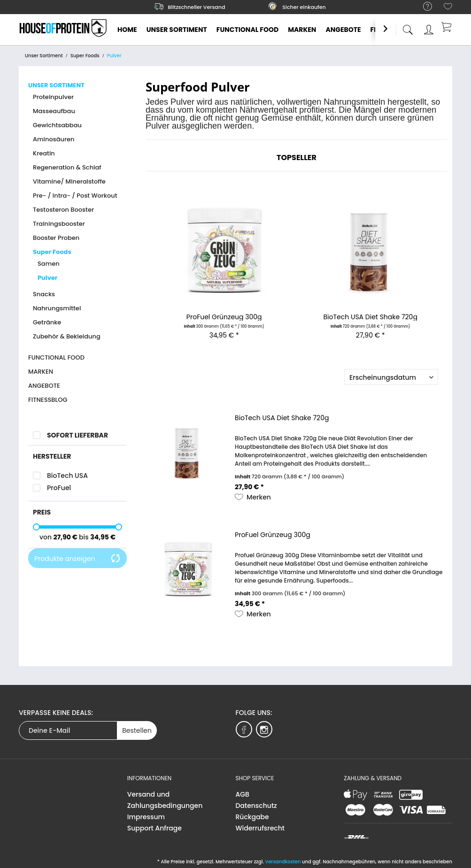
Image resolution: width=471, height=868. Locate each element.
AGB (243, 794)
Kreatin (44, 153)
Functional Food (56, 357)
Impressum (146, 817)
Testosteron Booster (63, 210)
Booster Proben (56, 238)
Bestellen (137, 730)
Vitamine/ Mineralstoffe (69, 181)
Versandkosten (283, 862)
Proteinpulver (53, 97)
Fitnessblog (48, 400)
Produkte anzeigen (77, 559)
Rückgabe (252, 817)
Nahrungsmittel (57, 308)
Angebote (44, 386)
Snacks (44, 294)
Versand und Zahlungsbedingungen (165, 800)
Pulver (47, 278)
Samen (49, 264)
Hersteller (52, 456)
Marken (41, 372)
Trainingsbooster (59, 224)
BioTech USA (67, 476)
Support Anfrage (154, 828)
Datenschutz (256, 806)
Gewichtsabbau (57, 125)
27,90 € (66, 537)
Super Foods (52, 252)
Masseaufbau (54, 111)
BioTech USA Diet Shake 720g (371, 317)
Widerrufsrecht (260, 828)
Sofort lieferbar (77, 435)
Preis (42, 512)
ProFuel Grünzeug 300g (224, 317)
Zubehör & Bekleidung (67, 336)
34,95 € (103, 537)
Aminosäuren (54, 139)
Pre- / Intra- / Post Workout (75, 196)
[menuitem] (423, 7)
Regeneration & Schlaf (67, 167)
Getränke (47, 322)
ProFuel (59, 488)
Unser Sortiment (56, 85)
